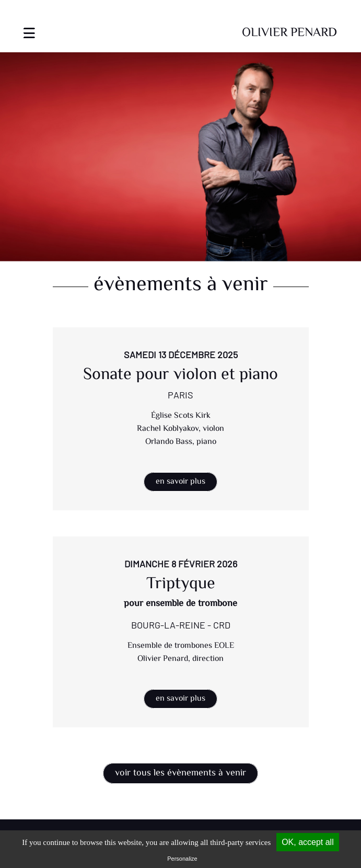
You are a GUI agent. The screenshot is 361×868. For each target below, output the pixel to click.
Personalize (182, 859)
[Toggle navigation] (29, 26)
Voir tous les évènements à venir (180, 773)
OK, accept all (308, 842)
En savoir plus (180, 482)
